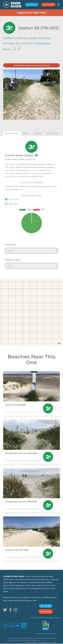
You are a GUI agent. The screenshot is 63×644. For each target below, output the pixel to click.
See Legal (43, 641)
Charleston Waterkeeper (36, 43)
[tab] (12, 133)
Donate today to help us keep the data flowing (32, 65)
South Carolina (39, 38)
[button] (58, 5)
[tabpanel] (32, 203)
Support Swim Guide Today (31, 13)
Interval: (10, 245)
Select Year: (13, 260)
